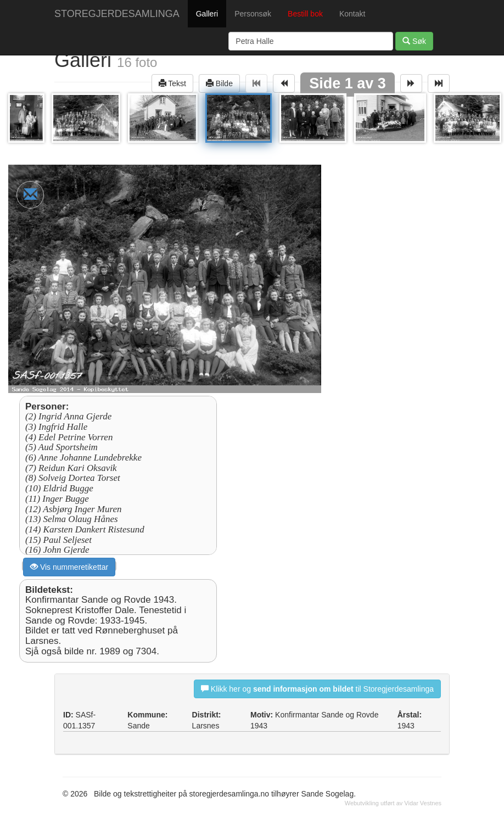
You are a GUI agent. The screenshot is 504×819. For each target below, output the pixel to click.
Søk (414, 41)
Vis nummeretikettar (69, 567)
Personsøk (253, 14)
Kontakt (352, 14)
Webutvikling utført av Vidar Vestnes (393, 803)
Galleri (207, 14)
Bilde (219, 83)
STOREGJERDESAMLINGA (117, 14)
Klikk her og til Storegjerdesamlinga (317, 689)
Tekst (172, 83)
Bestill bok (305, 14)
